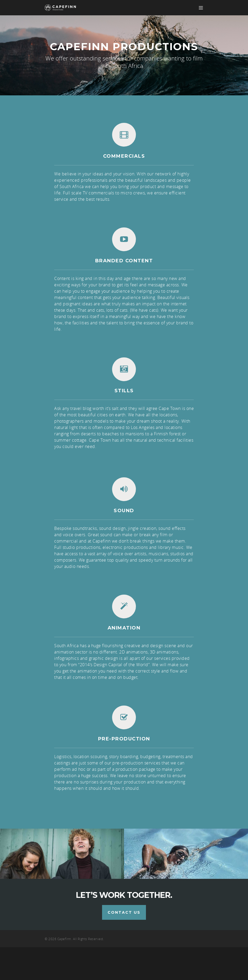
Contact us (124, 945)
